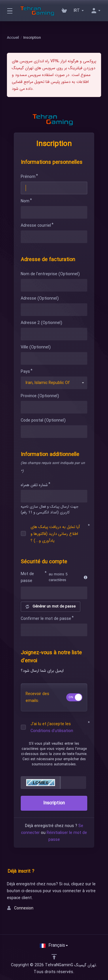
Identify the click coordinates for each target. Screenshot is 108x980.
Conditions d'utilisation (52, 731)
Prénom (28, 177)
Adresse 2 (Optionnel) (41, 323)
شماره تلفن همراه (34, 485)
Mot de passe (27, 577)
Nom (25, 201)
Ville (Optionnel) (36, 347)
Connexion (20, 908)
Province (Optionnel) (40, 396)
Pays (25, 372)
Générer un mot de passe (51, 607)
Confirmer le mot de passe (46, 619)
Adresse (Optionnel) (40, 298)
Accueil (13, 38)
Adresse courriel (36, 226)
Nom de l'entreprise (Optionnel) (50, 274)
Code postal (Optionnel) (43, 420)
